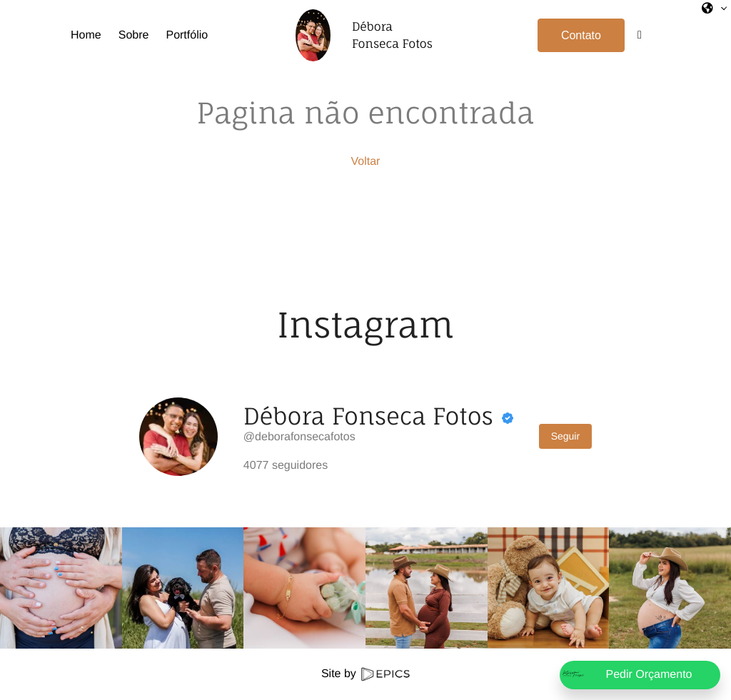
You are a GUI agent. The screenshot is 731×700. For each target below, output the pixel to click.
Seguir (565, 436)
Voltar (366, 162)
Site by (365, 674)
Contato (581, 35)
